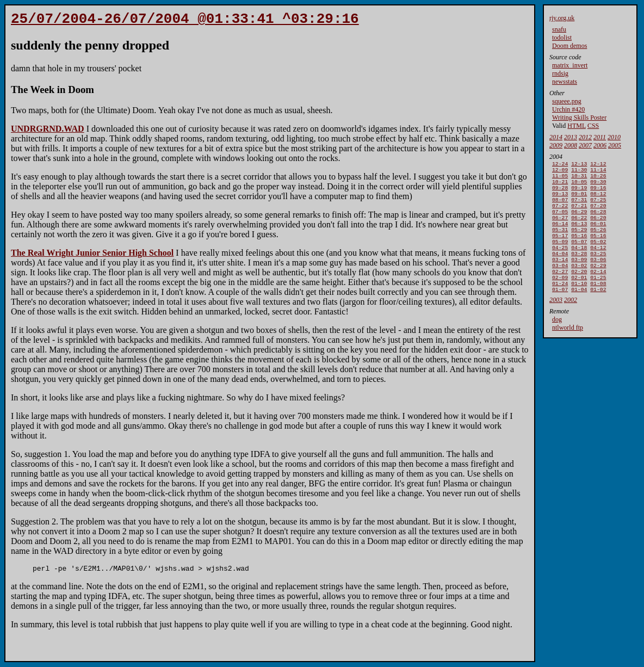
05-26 (598, 242)
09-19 (579, 193)
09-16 (598, 193)
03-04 (560, 285)
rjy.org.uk (562, 18)
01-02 (598, 313)
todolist (562, 38)
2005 (615, 145)
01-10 (579, 306)
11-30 (579, 172)
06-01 (598, 235)
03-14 (560, 278)
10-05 (579, 186)
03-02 (579, 285)
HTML (577, 126)
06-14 (560, 235)
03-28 (579, 271)
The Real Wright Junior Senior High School (92, 256)
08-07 (560, 207)
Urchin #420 (568, 109)
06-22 (579, 228)
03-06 (598, 278)
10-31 (579, 179)
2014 (556, 137)
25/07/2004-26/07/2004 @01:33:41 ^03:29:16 (185, 21)
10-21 (560, 186)
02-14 (598, 292)
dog (557, 343)
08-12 (598, 200)
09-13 (560, 200)
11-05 (560, 179)
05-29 (579, 242)
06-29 (579, 221)
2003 (556, 324)
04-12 (598, 264)
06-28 (598, 221)
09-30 (598, 186)
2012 (585, 137)
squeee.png (567, 101)
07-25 (598, 207)
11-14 (598, 172)
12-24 (560, 165)
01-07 (560, 313)
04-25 (560, 264)
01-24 (560, 306)
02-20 (579, 292)
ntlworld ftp (568, 351)
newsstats (565, 82)
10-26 (598, 179)
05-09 (560, 257)
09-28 (560, 193)
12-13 (579, 165)
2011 (600, 137)
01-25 (598, 299)
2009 (556, 145)
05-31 (560, 242)
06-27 (560, 228)
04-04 (560, 271)
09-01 (579, 200)
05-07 (579, 257)
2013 (571, 137)
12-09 (560, 172)
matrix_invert (570, 65)
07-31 (579, 207)
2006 (600, 145)
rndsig (560, 73)
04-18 (579, 264)
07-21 (579, 214)
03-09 (579, 278)
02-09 (560, 299)
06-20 (598, 228)
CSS (593, 126)
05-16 (579, 249)
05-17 (560, 249)
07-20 (598, 214)
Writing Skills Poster (579, 118)
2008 (571, 145)
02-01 (579, 299)
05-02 (598, 257)
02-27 (560, 292)
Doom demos (569, 46)
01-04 (579, 313)
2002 (571, 324)
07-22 (560, 214)
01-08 (598, 306)
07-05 (560, 221)
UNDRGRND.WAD (48, 132)
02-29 (598, 285)
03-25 (598, 271)
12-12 (598, 165)
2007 (585, 145)
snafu (559, 29)
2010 (614, 137)
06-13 (579, 235)
